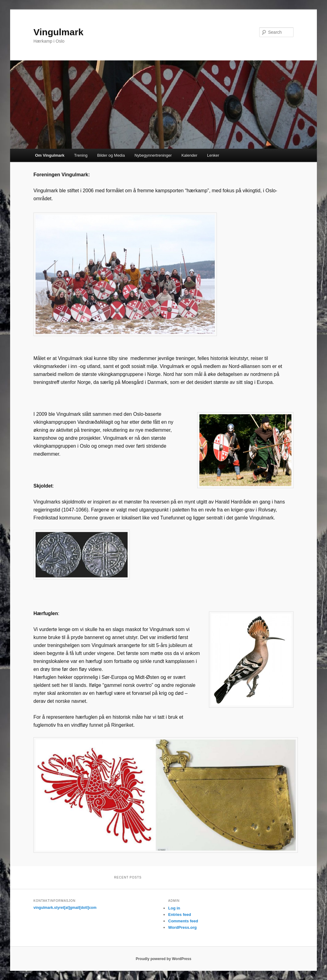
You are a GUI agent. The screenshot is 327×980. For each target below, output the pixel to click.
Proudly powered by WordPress (163, 959)
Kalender (189, 155)
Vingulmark (58, 32)
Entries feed (179, 915)
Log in (174, 908)
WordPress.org (182, 927)
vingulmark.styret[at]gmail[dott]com (65, 908)
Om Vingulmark (50, 155)
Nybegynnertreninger (153, 155)
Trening (81, 155)
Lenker (213, 155)
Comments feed (183, 921)
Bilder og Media (111, 155)
